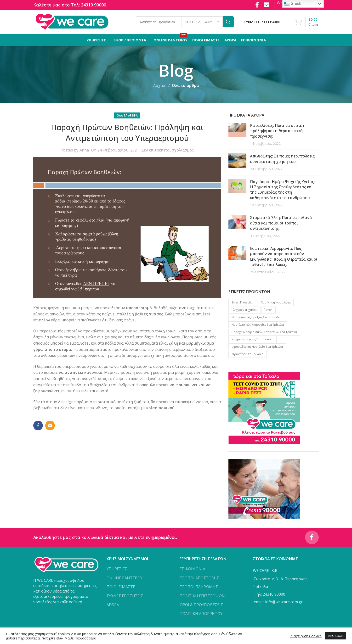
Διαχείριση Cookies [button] (306, 636)
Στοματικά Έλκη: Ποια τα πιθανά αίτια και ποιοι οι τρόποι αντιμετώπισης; (281, 224)
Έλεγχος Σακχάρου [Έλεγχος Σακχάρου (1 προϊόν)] (245, 311)
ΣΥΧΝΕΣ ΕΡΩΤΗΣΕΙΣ (125, 598)
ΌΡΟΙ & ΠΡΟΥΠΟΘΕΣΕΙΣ (201, 607)
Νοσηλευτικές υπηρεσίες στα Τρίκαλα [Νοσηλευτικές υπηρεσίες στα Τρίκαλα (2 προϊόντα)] (258, 326)
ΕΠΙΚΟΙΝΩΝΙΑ (192, 571)
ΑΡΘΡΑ (113, 607)
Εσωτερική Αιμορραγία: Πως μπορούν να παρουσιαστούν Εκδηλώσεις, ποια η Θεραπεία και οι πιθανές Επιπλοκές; (284, 258)
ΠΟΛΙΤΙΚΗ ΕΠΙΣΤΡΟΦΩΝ (202, 598)
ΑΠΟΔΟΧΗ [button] (336, 636)
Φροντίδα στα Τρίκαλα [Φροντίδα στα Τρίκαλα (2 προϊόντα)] (247, 356)
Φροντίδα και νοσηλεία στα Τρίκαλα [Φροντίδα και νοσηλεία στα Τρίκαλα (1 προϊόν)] (257, 348)
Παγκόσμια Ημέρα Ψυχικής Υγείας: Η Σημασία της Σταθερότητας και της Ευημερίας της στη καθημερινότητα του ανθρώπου (282, 191)
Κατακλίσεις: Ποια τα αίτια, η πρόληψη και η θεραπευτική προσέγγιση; (278, 132)
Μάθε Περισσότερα (80, 638)
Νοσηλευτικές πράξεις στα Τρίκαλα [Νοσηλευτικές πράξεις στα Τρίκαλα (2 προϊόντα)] (256, 319)
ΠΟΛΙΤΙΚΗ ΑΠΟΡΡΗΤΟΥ (201, 616)
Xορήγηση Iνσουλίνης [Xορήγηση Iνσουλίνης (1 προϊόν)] (276, 304)
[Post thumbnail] (237, 136)
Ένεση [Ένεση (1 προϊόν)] (268, 311)
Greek (292, 4)
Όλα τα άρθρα (185, 87)
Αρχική (160, 87)
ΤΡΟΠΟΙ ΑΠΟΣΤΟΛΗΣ (199, 580)
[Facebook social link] (38, 427)
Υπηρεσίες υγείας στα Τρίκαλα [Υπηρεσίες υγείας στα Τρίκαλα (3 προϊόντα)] (253, 341)
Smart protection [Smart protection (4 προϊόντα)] (243, 304)
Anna (84, 151)
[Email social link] (50, 427)
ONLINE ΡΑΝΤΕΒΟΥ (125, 580)
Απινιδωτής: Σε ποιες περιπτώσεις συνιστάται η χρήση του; (282, 160)
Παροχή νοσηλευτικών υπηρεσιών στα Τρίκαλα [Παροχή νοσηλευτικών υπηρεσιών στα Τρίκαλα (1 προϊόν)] (264, 333)
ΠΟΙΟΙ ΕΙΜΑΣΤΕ (121, 589)
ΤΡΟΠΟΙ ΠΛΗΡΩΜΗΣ (199, 589)
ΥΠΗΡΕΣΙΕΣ (117, 571)
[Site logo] (72, 22)
